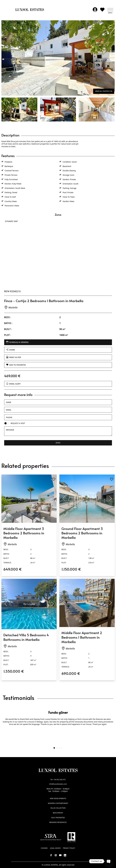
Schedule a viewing (17, 342)
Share (11, 350)
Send (58, 443)
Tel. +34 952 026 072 (58, 780)
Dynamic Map (11, 221)
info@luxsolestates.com (58, 784)
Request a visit (18, 423)
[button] (110, 10)
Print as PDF (14, 357)
